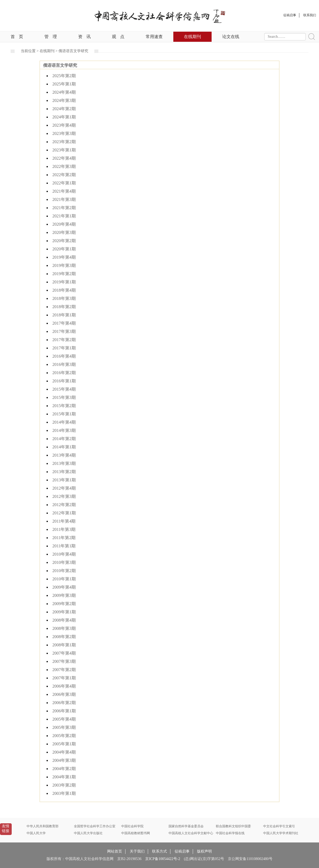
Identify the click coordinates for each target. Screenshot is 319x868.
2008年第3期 (64, 628)
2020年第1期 (64, 249)
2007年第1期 (64, 678)
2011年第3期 (64, 529)
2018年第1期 (64, 315)
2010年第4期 (64, 554)
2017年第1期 (64, 348)
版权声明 (204, 851)
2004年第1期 (64, 777)
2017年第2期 (64, 340)
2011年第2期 (64, 538)
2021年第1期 (64, 216)
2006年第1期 (64, 711)
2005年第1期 (64, 744)
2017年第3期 (64, 331)
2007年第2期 (64, 670)
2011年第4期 (64, 521)
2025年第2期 (64, 76)
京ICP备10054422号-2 (163, 859)
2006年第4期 (64, 686)
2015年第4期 (64, 389)
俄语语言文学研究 (73, 51)
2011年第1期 (64, 546)
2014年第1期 (64, 447)
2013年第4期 (64, 455)
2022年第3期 (64, 166)
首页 (17, 37)
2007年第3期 (64, 661)
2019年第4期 (64, 257)
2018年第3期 (64, 298)
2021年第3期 (64, 199)
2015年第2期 (64, 406)
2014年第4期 (64, 422)
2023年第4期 (64, 125)
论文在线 (231, 37)
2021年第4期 (64, 191)
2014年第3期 (64, 430)
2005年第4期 (64, 719)
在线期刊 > (49, 51)
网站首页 (115, 851)
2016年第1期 (64, 381)
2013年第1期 (64, 480)
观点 (118, 37)
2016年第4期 (64, 356)
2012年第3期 (64, 496)
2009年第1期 (64, 612)
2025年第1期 (64, 84)
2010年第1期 (64, 579)
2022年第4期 (64, 158)
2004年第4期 (64, 752)
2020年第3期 (64, 232)
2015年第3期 (64, 397)
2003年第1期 (64, 793)
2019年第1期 (64, 282)
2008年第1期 (64, 645)
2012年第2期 (64, 505)
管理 (51, 37)
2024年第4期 (64, 92)
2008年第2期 (64, 637)
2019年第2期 (64, 274)
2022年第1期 (64, 183)
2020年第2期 (64, 241)
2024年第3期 (64, 100)
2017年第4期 (64, 323)
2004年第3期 (64, 760)
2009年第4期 (64, 587)
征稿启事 (182, 851)
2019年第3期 (64, 265)
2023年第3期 (64, 133)
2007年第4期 (64, 653)
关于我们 (137, 851)
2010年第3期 (64, 562)
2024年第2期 (64, 109)
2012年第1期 (64, 513)
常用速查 (154, 37)
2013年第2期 (64, 472)
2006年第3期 (64, 694)
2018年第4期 (64, 290)
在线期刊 (192, 37)
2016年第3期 (64, 364)
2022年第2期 (64, 175)
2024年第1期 (64, 117)
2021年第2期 (64, 208)
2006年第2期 (64, 703)
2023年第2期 (64, 142)
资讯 (84, 37)
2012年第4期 (64, 488)
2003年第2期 (64, 785)
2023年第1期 (64, 150)
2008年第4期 (64, 620)
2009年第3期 (64, 595)
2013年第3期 (64, 463)
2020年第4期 (64, 224)
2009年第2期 (64, 604)
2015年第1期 (64, 414)
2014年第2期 (64, 439)
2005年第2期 (64, 736)
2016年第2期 (64, 373)
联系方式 (159, 851)
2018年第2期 (64, 307)
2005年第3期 (64, 727)
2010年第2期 (64, 571)
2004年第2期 (64, 769)
